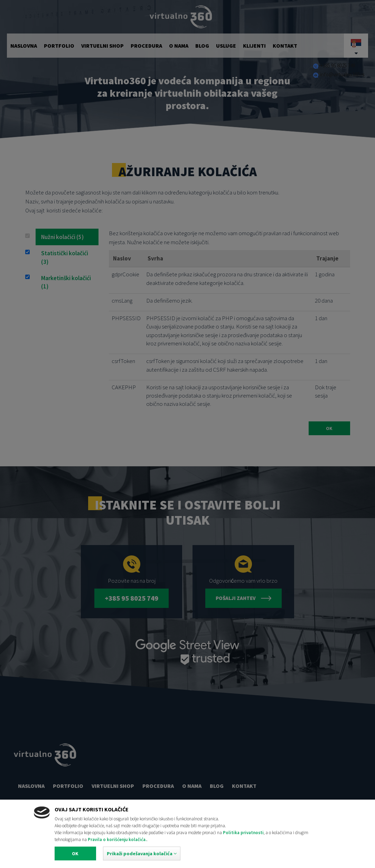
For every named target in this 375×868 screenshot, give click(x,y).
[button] (142, 853)
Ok (75, 853)
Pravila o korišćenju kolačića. (117, 840)
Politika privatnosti (243, 833)
